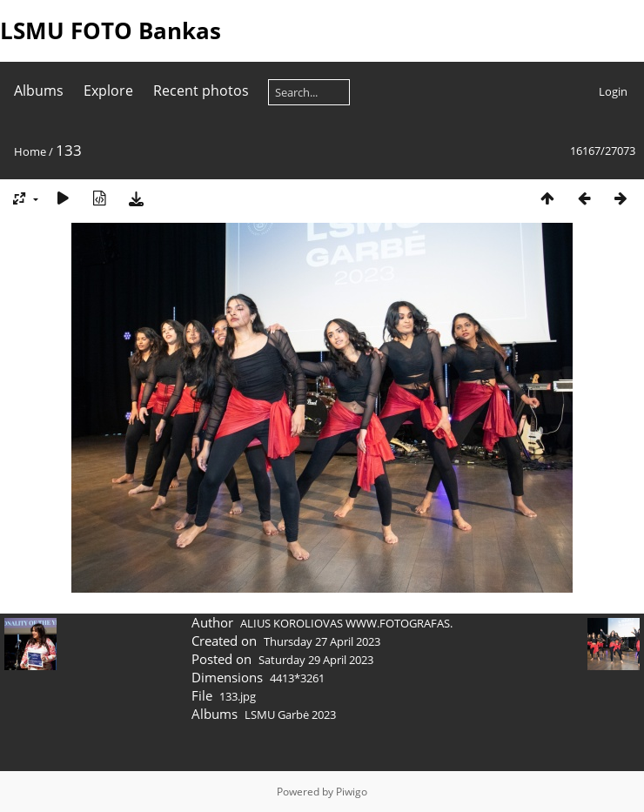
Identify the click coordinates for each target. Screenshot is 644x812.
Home (30, 151)
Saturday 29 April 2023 (316, 660)
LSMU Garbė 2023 (290, 715)
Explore (108, 91)
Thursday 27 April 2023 (322, 641)
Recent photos (201, 91)
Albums (39, 91)
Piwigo (352, 792)
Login (613, 91)
